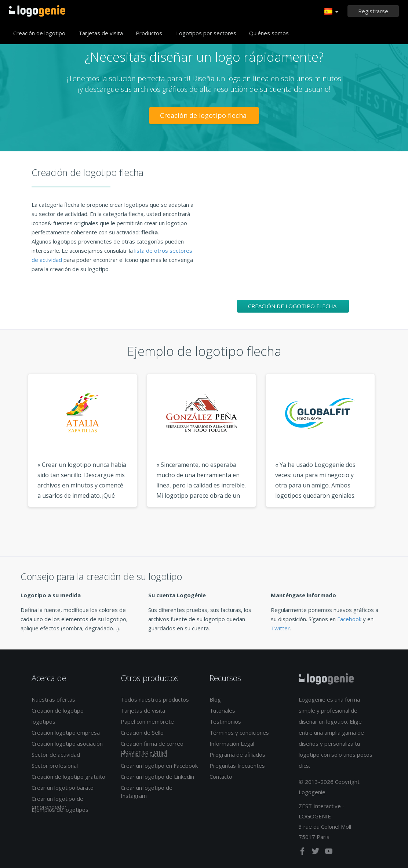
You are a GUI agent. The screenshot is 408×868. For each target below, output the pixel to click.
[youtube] (329, 853)
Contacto (221, 777)
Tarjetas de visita (101, 33)
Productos (149, 33)
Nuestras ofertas (53, 699)
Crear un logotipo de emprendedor (57, 802)
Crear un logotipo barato (63, 788)
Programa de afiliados (237, 754)
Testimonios (225, 721)
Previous (14, 454)
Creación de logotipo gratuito (68, 777)
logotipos (43, 721)
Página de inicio (37, 11)
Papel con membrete (147, 721)
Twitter (280, 628)
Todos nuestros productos (155, 699)
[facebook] (303, 853)
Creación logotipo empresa (66, 732)
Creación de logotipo (39, 33)
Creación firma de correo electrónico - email (152, 747)
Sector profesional (55, 766)
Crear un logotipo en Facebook (159, 766)
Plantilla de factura (144, 754)
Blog (215, 699)
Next (394, 454)
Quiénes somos (269, 33)
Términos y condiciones (239, 732)
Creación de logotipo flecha (204, 115)
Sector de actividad (56, 754)
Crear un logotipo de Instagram (147, 791)
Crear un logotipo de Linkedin (157, 777)
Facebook (349, 619)
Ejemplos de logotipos (60, 810)
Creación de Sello (142, 732)
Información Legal (232, 743)
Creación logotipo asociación (67, 743)
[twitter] (316, 853)
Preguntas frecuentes (237, 766)
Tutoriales (222, 710)
